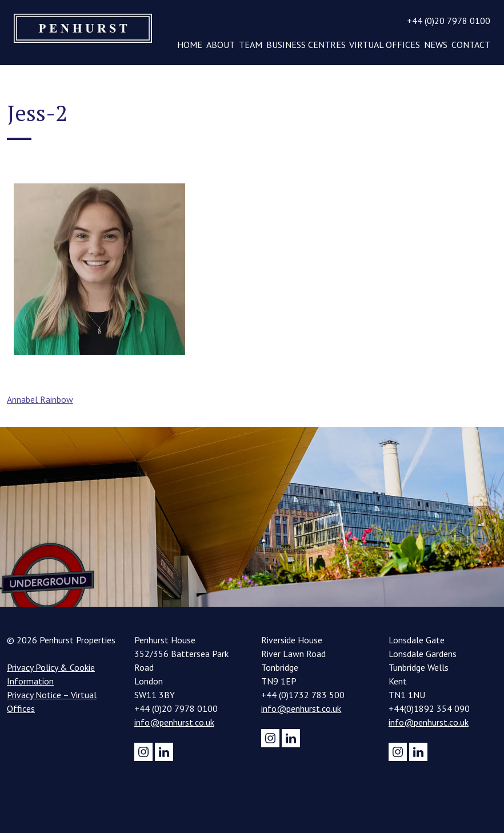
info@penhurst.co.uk (174, 722)
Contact (471, 45)
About (221, 45)
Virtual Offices (385, 45)
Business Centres (306, 45)
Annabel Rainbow (40, 399)
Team (251, 45)
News (436, 45)
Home (190, 45)
